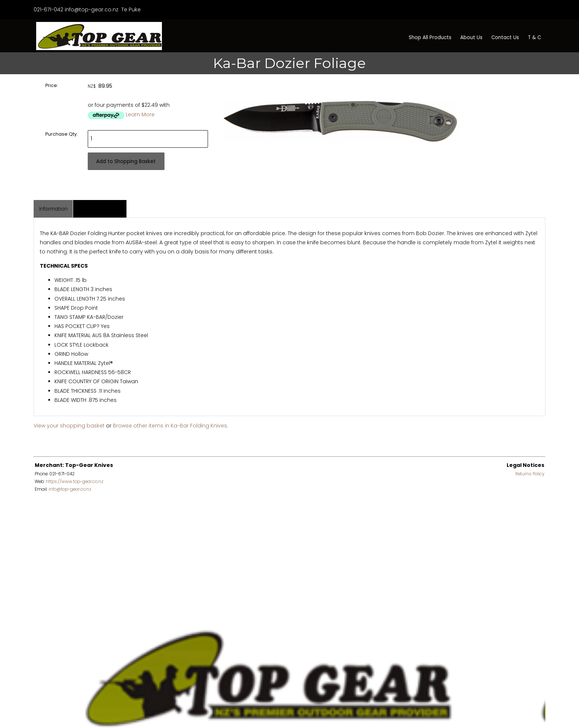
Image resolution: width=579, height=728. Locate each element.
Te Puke (130, 10)
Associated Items (100, 209)
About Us (471, 37)
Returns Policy (530, 474)
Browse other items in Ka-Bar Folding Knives (170, 426)
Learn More (140, 114)
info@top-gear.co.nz (92, 10)
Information (53, 209)
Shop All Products (430, 37)
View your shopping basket (69, 426)
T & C (534, 37)
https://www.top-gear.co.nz (75, 482)
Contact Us (505, 37)
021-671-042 (48, 10)
